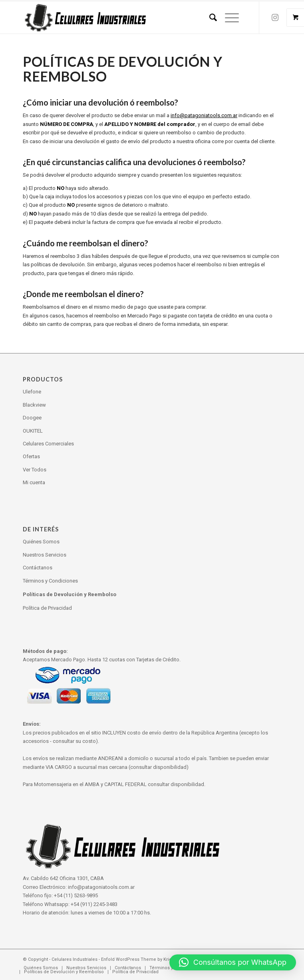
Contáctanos (38, 568)
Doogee (32, 418)
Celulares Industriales (75, 959)
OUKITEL (33, 431)
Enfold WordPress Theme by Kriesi (138, 959)
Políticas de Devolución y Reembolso (70, 594)
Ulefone (32, 392)
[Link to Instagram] (275, 18)
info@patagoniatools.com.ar (204, 115)
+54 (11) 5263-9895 (76, 895)
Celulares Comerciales (48, 444)
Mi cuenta (34, 482)
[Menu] (228, 18)
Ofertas (31, 456)
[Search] (209, 18)
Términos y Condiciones (50, 581)
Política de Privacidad (47, 608)
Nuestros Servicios (45, 555)
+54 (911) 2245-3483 (94, 904)
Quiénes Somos (41, 542)
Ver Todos (35, 470)
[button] (233, 962)
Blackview (34, 405)
